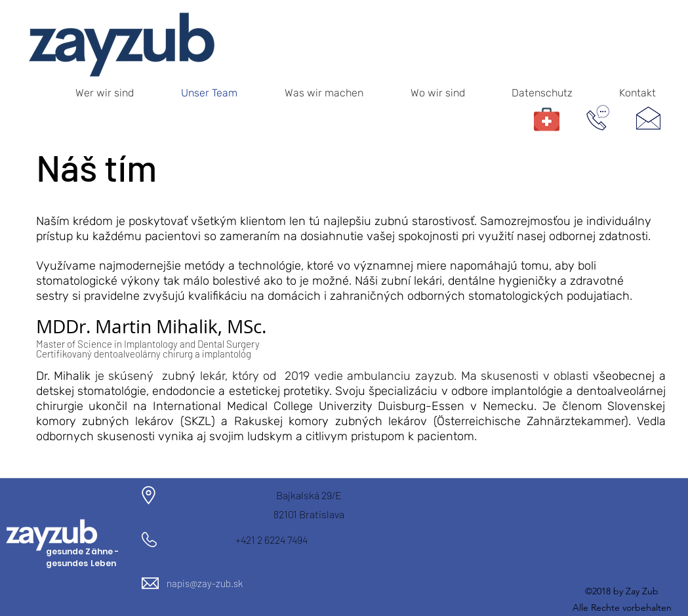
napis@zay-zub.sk (205, 583)
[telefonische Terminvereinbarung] (598, 118)
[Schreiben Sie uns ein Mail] (649, 118)
